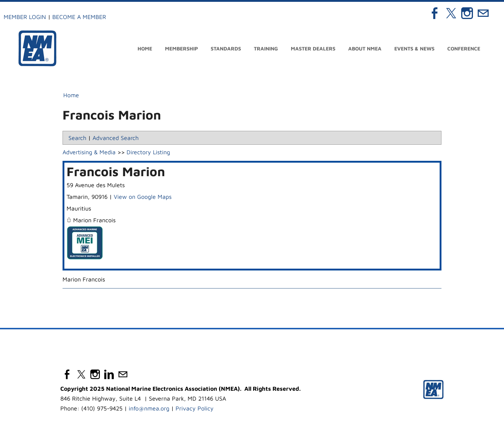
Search (77, 138)
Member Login (25, 17)
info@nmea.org (149, 408)
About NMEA (365, 48)
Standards (226, 48)
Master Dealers (313, 48)
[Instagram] (467, 13)
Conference (464, 48)
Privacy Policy (195, 408)
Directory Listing (148, 152)
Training (266, 48)
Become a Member (79, 17)
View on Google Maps (143, 197)
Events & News (414, 48)
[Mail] (483, 13)
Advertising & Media (89, 152)
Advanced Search (116, 138)
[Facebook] (435, 13)
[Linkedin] (109, 374)
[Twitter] (451, 13)
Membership (181, 48)
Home (145, 48)
